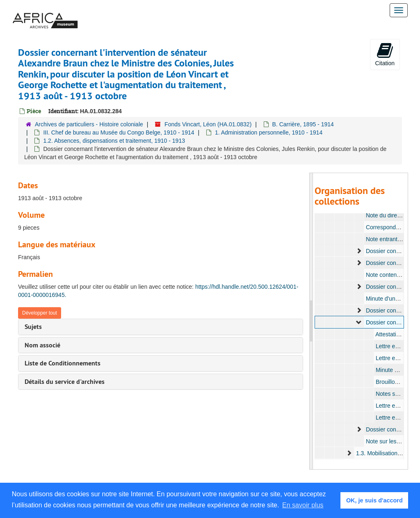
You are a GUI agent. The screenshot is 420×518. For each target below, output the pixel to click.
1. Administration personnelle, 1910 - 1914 (269, 132)
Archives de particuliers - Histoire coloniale (89, 124)
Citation (385, 54)
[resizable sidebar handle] (311, 321)
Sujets (33, 327)
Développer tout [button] (40, 313)
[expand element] (359, 251)
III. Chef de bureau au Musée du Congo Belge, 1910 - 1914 (119, 132)
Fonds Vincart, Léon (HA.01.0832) (208, 124)
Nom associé (42, 345)
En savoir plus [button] (303, 505)
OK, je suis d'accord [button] (374, 500)
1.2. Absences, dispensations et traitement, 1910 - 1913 (114, 141)
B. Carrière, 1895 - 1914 (303, 124)
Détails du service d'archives (65, 382)
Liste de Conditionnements (63, 363)
